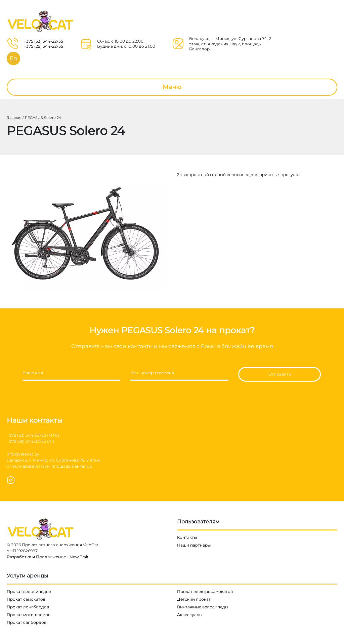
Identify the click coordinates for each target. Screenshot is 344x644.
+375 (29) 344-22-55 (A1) (30, 441)
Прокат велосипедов (29, 591)
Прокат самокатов (26, 599)
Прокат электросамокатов (205, 591)
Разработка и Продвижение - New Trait (48, 557)
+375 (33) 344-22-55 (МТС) (33, 435)
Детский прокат (194, 599)
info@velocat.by (23, 454)
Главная (14, 118)
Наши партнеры (194, 545)
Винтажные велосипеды (203, 607)
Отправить (280, 374)
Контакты (187, 537)
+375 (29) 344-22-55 (44, 46)
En (13, 58)
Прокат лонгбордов (28, 607)
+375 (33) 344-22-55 (44, 41)
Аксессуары (190, 615)
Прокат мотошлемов (29, 615)
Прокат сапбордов (27, 622)
